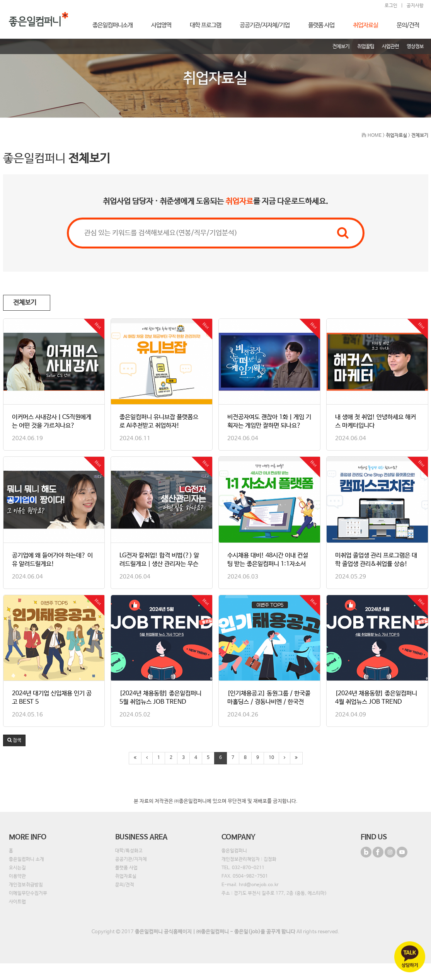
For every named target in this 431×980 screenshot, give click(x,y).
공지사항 (415, 6)
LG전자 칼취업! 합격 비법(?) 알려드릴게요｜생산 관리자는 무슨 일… (159, 564)
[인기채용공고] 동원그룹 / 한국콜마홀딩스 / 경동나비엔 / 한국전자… (269, 702)
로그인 (391, 6)
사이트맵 (17, 902)
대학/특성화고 (129, 851)
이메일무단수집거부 (28, 893)
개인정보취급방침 (26, 885)
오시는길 (17, 868)
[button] (14, 740)
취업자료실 (126, 876)
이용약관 (17, 876)
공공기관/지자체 (131, 859)
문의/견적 (125, 885)
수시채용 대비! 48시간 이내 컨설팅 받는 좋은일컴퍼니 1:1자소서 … (268, 564)
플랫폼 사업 (126, 868)
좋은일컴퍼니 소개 (26, 859)
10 (271, 758)
